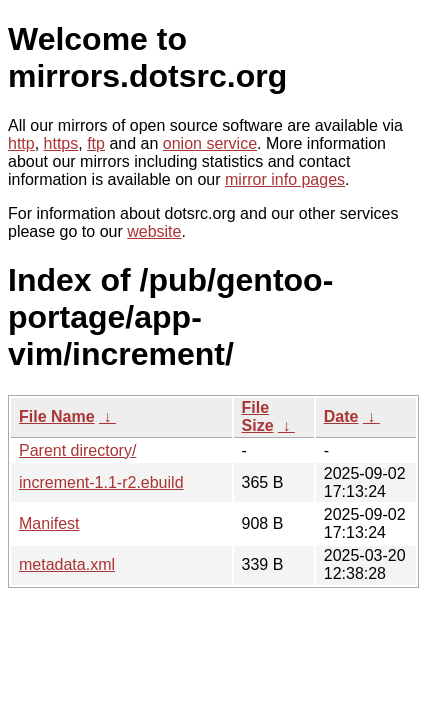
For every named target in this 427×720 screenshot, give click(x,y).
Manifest (49, 523)
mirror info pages (285, 179)
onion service (210, 143)
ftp (96, 143)
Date (341, 416)
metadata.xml (67, 564)
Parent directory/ (77, 450)
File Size (258, 416)
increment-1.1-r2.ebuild (101, 482)
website (154, 231)
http (21, 143)
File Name (57, 416)
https (61, 143)
